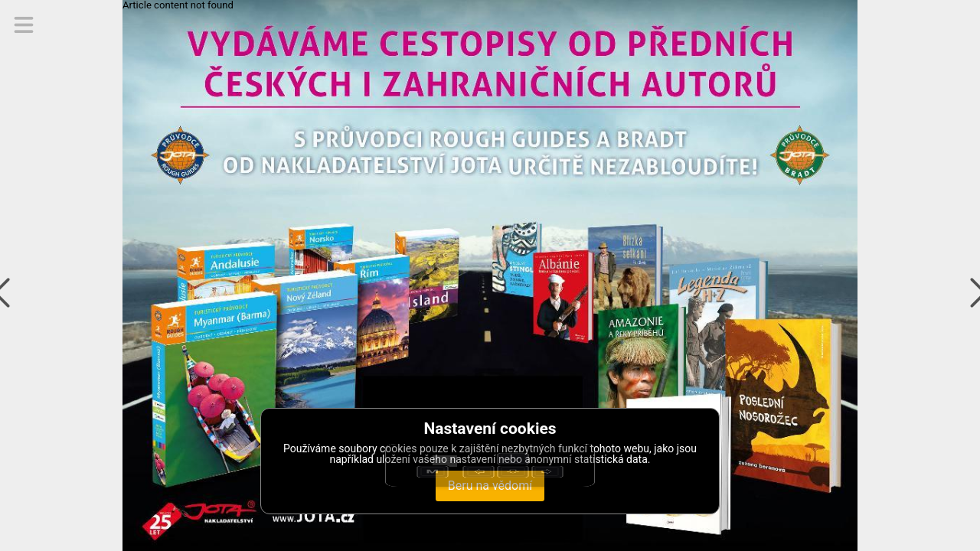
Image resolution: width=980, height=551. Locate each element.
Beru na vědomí (490, 486)
